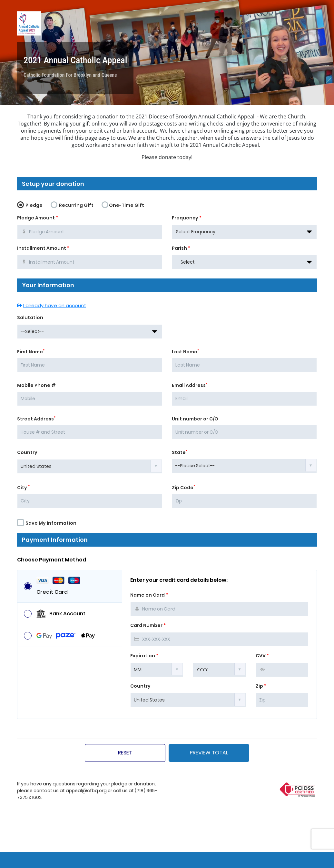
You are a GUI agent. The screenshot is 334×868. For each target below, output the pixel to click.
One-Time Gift (123, 204)
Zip (261, 686)
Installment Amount (43, 248)
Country (27, 452)
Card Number (148, 625)
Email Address (190, 385)
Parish (181, 248)
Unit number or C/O (195, 419)
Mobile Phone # (36, 385)
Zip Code (183, 488)
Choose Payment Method (52, 560)
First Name (31, 352)
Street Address (36, 419)
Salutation (30, 318)
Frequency (187, 218)
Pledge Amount (38, 218)
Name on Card (149, 595)
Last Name (185, 352)
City (23, 488)
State (180, 452)
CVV (262, 656)
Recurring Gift (72, 204)
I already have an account (52, 305)
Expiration (144, 656)
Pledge (30, 204)
